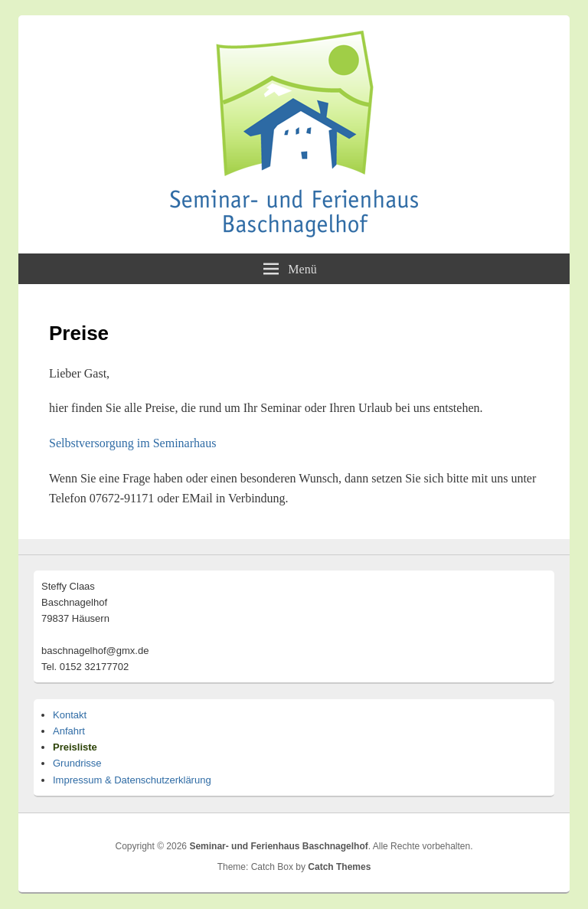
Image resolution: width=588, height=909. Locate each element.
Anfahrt (69, 731)
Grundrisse (77, 763)
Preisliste (75, 747)
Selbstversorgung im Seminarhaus (132, 443)
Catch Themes (339, 867)
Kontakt (70, 715)
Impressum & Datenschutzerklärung (132, 780)
